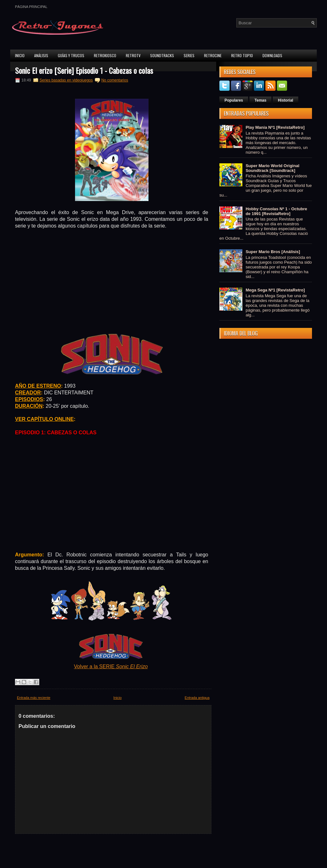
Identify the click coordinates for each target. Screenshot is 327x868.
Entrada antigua (197, 698)
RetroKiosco (105, 55)
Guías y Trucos (71, 55)
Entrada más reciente (34, 698)
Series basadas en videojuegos (66, 80)
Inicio (20, 55)
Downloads (272, 55)
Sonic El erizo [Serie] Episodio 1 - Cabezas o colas (84, 70)
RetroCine (213, 55)
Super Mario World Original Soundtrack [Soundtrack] (272, 168)
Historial (285, 100)
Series (189, 55)
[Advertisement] (112, 281)
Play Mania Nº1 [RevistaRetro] (275, 127)
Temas (260, 100)
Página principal (31, 7)
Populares (234, 100)
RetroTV (133, 55)
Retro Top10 (242, 55)
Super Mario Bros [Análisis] (273, 252)
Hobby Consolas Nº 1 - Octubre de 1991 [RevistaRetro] (276, 211)
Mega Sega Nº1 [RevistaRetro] (275, 290)
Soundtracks (162, 55)
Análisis (41, 55)
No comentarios (115, 80)
